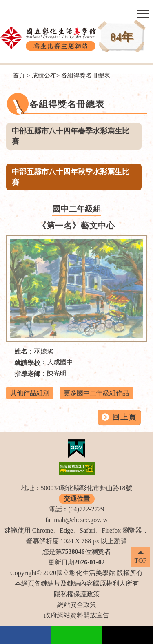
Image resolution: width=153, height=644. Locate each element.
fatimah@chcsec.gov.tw (76, 520)
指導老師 (27, 374)
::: (9, 75)
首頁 (19, 75)
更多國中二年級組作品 (96, 393)
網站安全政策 (77, 605)
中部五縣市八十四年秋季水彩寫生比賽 (71, 177)
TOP (141, 561)
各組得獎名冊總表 (86, 75)
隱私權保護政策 (77, 594)
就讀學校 (27, 363)
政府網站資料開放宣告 (77, 615)
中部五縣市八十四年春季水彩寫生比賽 (71, 136)
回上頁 (124, 417)
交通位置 (77, 499)
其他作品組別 (30, 393)
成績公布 (44, 75)
